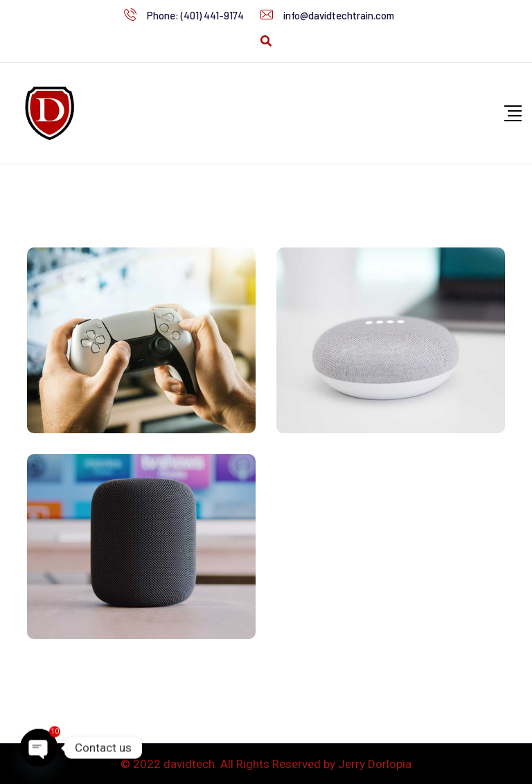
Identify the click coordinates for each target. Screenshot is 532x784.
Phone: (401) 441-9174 (195, 15)
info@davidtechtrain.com (339, 15)
